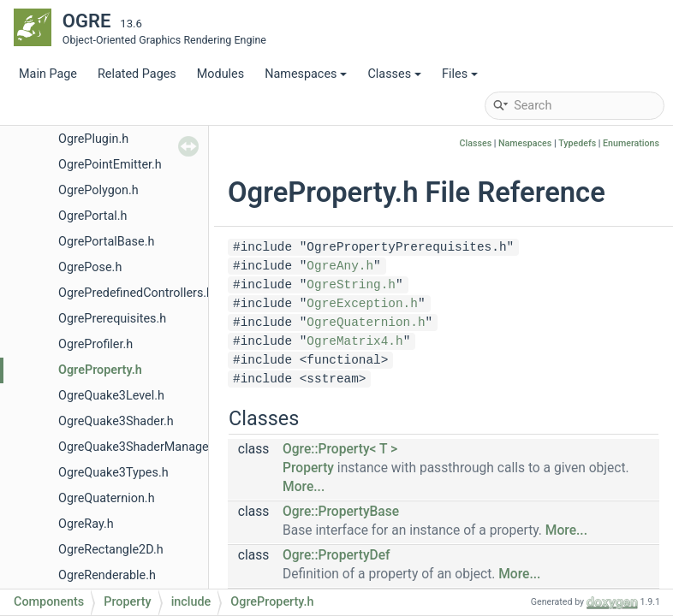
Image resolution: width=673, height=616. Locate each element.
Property (308, 468)
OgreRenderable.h (107, 575)
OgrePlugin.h (93, 139)
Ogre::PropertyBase (341, 512)
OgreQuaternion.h (107, 498)
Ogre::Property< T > (340, 449)
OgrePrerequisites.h (112, 319)
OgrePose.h (90, 267)
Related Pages (137, 74)
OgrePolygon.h (98, 190)
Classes (394, 74)
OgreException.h (362, 304)
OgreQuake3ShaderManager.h (140, 447)
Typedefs (577, 143)
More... (304, 487)
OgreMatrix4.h (354, 341)
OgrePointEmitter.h (110, 165)
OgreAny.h (340, 266)
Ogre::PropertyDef (336, 555)
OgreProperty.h (100, 370)
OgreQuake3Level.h (111, 396)
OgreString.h (351, 285)
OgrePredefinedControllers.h (136, 293)
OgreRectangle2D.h (111, 550)
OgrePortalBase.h (106, 242)
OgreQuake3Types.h (113, 473)
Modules (220, 74)
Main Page (48, 74)
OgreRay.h (86, 524)
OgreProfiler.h (95, 344)
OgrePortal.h (93, 216)
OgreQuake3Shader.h (116, 421)
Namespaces (306, 74)
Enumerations (631, 143)
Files (460, 74)
